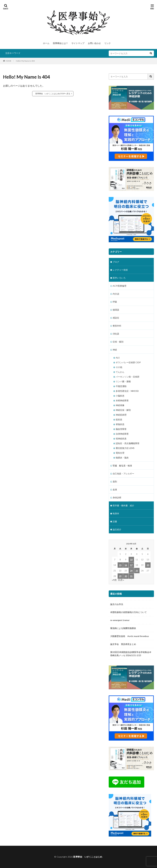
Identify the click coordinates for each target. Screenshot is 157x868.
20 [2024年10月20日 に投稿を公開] (148, 565)
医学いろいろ (119, 278)
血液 (115, 489)
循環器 (116, 310)
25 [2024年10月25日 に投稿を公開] (137, 571)
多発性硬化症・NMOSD (127, 391)
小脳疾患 (120, 396)
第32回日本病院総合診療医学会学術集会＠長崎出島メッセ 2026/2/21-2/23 (131, 654)
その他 (119, 367)
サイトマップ (78, 43)
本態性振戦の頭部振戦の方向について (128, 612)
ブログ (116, 262)
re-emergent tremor (120, 620)
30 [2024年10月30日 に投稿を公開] (126, 576)
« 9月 (114, 580)
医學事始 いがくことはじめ (88, 857)
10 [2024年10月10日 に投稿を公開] (131, 560)
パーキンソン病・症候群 (128, 377)
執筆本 (116, 513)
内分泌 (116, 294)
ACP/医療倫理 (120, 286)
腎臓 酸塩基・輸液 (122, 466)
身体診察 (117, 497)
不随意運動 (121, 386)
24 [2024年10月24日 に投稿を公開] (131, 571)
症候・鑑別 (118, 342)
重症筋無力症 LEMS (125, 448)
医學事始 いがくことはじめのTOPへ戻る (53, 94)
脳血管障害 (121, 429)
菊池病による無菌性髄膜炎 (123, 628)
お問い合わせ (94, 43)
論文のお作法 (117, 604)
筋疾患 (119, 419)
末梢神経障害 (122, 400)
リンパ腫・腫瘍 (123, 381)
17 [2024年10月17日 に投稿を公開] (131, 565)
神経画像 (120, 405)
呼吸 (115, 302)
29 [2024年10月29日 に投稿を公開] (120, 576)
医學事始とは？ (60, 43)
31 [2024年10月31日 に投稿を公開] (131, 576)
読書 (115, 521)
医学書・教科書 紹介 (123, 505)
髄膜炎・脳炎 (122, 458)
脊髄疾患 (120, 424)
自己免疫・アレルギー (123, 474)
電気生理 (120, 453)
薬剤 (115, 482)
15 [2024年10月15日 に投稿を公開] (120, 565)
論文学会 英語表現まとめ (123, 644)
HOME (9, 61)
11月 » (121, 580)
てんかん (120, 372)
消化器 (116, 334)
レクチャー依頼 (120, 270)
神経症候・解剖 (123, 410)
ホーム (46, 43)
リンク (107, 43)
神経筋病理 (121, 415)
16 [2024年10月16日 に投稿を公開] (126, 565)
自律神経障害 (122, 434)
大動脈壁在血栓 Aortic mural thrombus (130, 636)
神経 (115, 350)
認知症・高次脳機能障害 (128, 443)
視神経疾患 (121, 439)
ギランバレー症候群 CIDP (128, 362)
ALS (118, 358)
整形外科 (117, 326)
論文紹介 (117, 529)
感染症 (116, 318)
